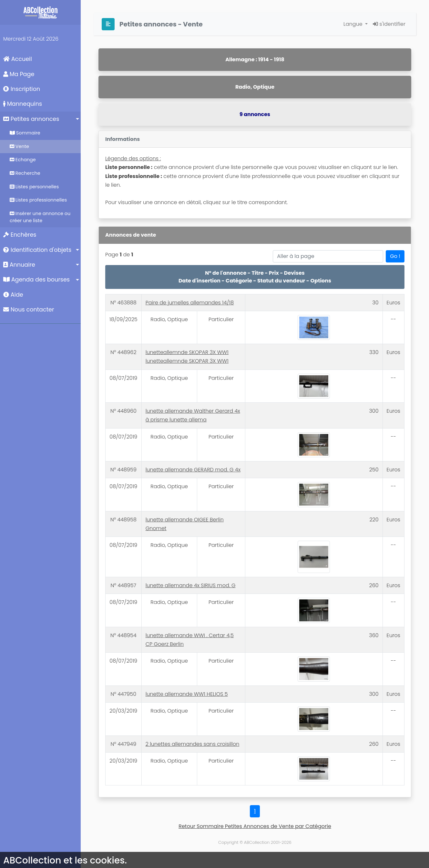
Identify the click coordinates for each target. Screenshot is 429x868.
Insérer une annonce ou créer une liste (40, 217)
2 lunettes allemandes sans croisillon (193, 744)
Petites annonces (31, 119)
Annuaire (19, 265)
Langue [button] (354, 24)
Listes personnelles (34, 187)
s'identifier (389, 24)
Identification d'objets (37, 250)
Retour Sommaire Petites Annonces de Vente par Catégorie (255, 826)
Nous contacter (29, 310)
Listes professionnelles (38, 200)
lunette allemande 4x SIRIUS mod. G (191, 585)
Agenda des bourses (36, 280)
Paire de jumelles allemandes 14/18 (190, 303)
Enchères (20, 235)
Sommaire (25, 133)
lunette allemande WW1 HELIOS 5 (187, 694)
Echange (23, 160)
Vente (19, 146)
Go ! (395, 256)
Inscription (22, 89)
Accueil (18, 59)
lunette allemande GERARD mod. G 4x (193, 470)
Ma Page (19, 74)
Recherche (25, 173)
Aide (13, 295)
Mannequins (23, 104)
